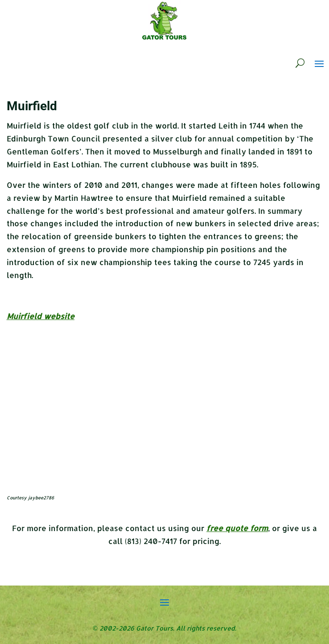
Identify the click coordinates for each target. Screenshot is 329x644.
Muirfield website (41, 316)
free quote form (237, 528)
